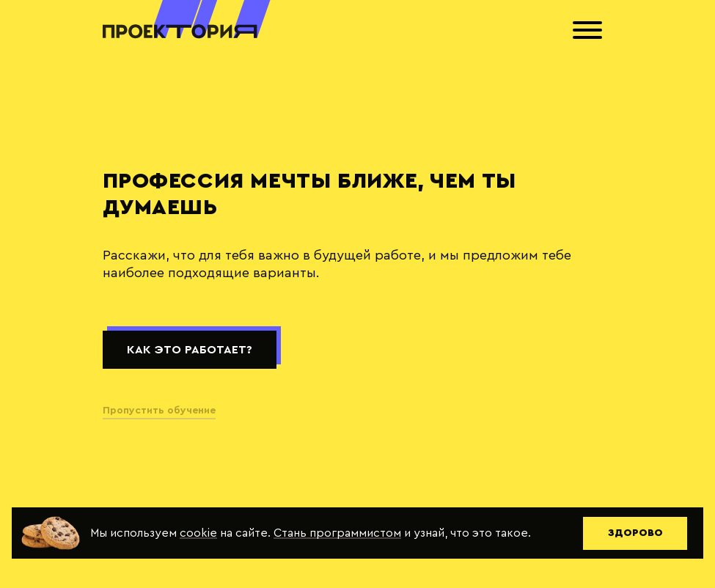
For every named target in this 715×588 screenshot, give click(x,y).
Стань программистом (337, 533)
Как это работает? (190, 350)
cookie (198, 533)
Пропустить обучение (159, 411)
